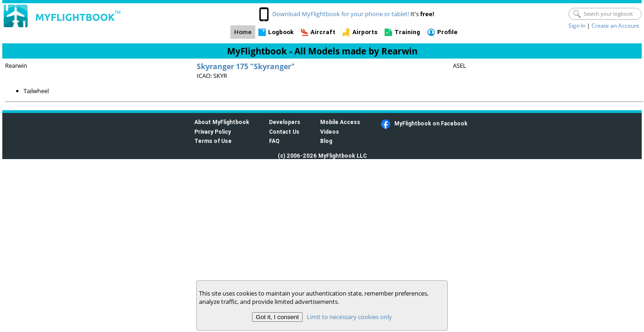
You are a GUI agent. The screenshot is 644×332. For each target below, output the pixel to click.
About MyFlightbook (222, 122)
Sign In (577, 26)
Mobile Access (340, 122)
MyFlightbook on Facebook (431, 123)
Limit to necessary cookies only (349, 317)
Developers (285, 122)
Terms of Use (213, 141)
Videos (330, 132)
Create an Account (615, 26)
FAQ (274, 141)
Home (243, 32)
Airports (365, 32)
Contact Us (284, 132)
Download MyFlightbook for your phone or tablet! (341, 14)
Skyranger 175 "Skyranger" (246, 66)
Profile (447, 32)
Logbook (281, 32)
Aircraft (323, 32)
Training (407, 32)
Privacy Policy (213, 132)
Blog (326, 141)
